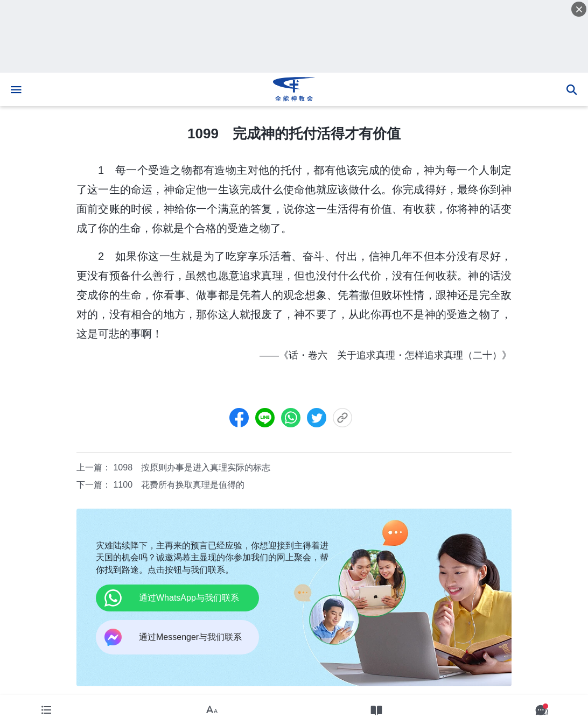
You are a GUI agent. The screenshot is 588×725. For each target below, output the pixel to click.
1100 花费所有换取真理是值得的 (179, 485)
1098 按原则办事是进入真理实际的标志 (192, 467)
